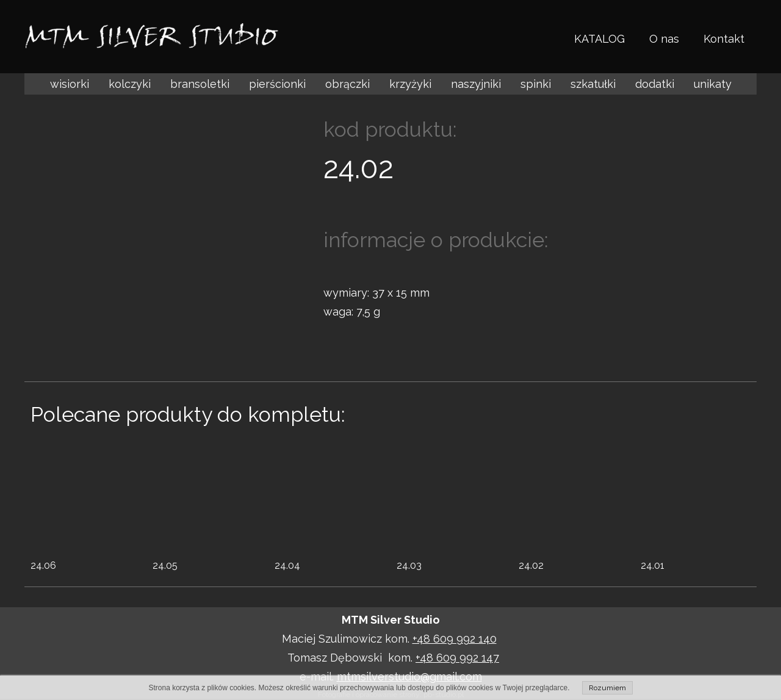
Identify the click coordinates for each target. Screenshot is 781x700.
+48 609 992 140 (455, 639)
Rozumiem (607, 688)
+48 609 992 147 (457, 658)
